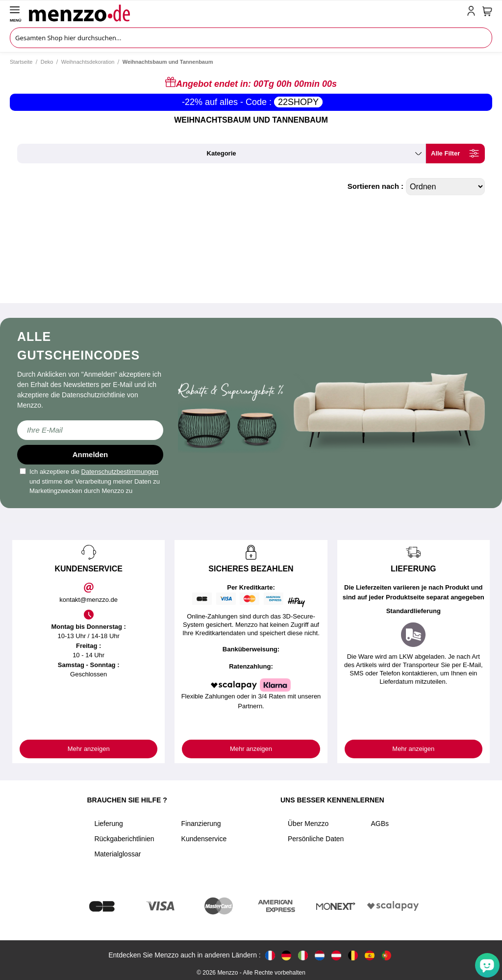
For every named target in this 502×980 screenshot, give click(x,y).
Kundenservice (204, 839)
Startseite (21, 62)
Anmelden (90, 454)
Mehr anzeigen (89, 749)
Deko (47, 62)
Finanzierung (201, 824)
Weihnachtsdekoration (88, 62)
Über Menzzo (308, 824)
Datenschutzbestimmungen (120, 472)
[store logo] (246, 13)
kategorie (222, 153)
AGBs (380, 824)
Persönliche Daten (316, 839)
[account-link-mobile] (473, 13)
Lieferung (108, 824)
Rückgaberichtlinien (124, 839)
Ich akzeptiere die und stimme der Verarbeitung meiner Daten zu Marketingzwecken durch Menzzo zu (90, 481)
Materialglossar (117, 854)
